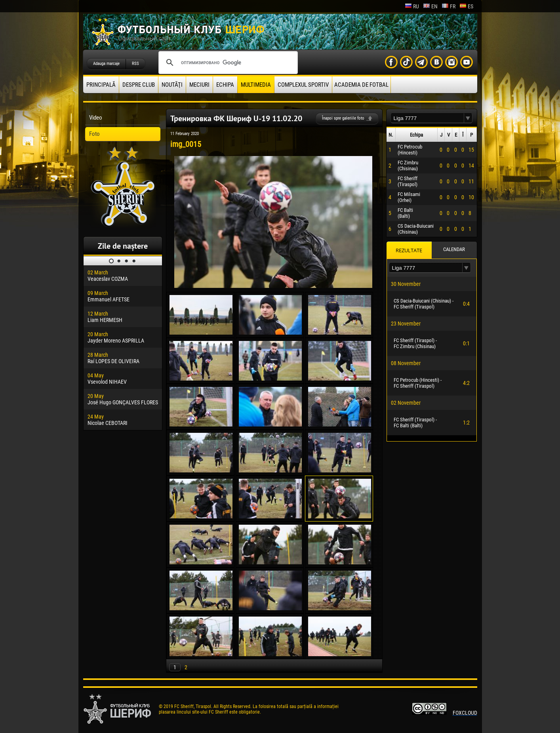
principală (101, 85)
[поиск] (227, 63)
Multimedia (256, 85)
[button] (468, 118)
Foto (94, 134)
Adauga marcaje (106, 64)
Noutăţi (172, 85)
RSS (135, 64)
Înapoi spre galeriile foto (343, 118)
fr (449, 6)
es (466, 6)
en (430, 6)
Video (96, 118)
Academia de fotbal (361, 85)
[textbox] (427, 118)
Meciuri (199, 85)
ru (412, 6)
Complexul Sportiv (303, 85)
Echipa (225, 85)
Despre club (139, 85)
